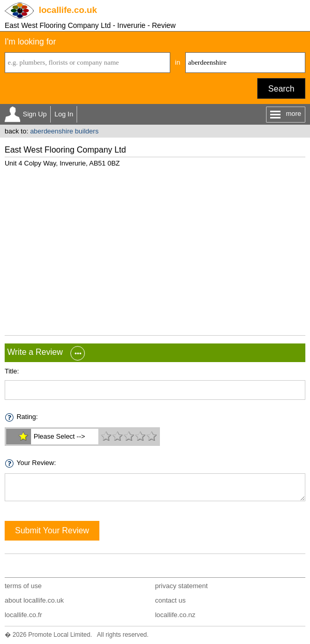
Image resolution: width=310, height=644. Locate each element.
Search (281, 89)
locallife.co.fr (23, 615)
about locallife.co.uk (34, 600)
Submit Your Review (52, 530)
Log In (64, 114)
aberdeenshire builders (64, 131)
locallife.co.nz (175, 615)
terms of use (23, 586)
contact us (170, 600)
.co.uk (68, 10)
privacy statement (181, 586)
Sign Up (35, 114)
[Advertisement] (155, 247)
